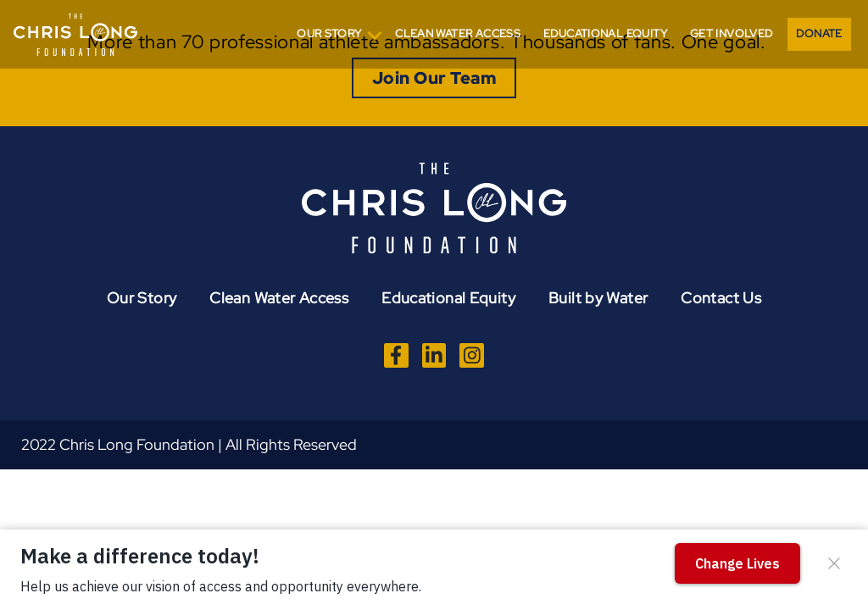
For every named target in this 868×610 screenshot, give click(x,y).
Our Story (329, 33)
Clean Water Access (458, 33)
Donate (819, 33)
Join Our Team (434, 78)
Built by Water (598, 298)
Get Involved (732, 33)
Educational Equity (605, 33)
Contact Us (721, 298)
